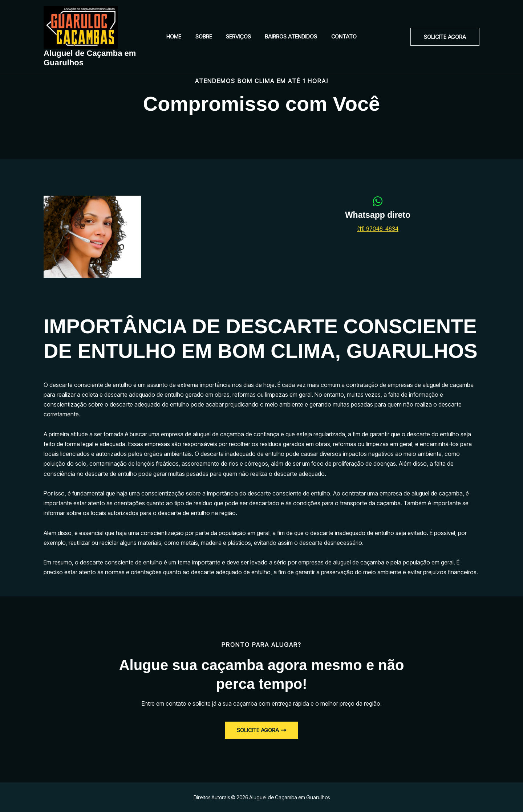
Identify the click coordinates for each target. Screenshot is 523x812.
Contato (338, 36)
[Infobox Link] (378, 218)
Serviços (238, 36)
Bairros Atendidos (288, 36)
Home (180, 36)
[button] (445, 37)
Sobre (207, 36)
